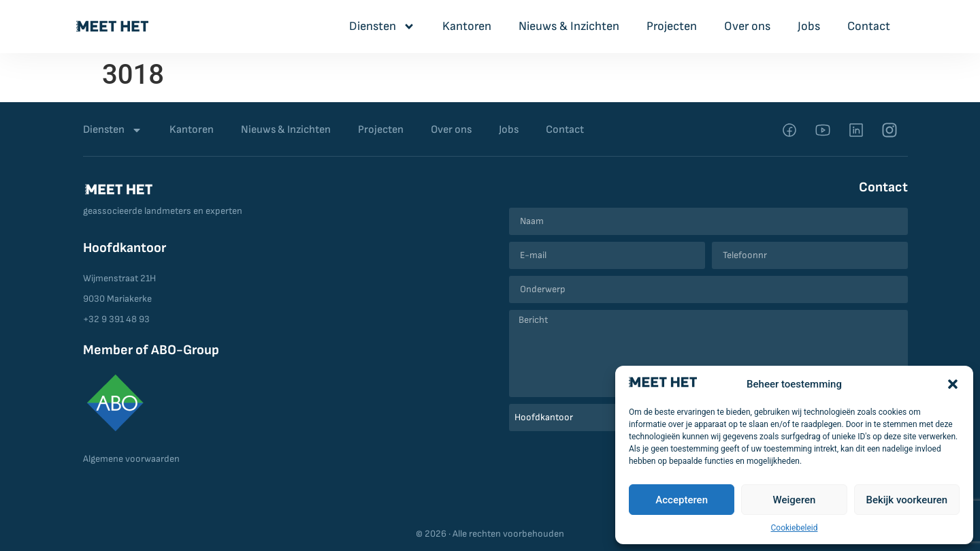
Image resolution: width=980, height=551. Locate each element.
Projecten (672, 26)
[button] (953, 384)
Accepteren (682, 500)
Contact (869, 26)
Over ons (747, 26)
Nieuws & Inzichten (569, 26)
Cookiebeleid (795, 528)
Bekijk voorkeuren (906, 500)
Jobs (809, 26)
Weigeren (795, 500)
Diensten (382, 27)
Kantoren (467, 26)
